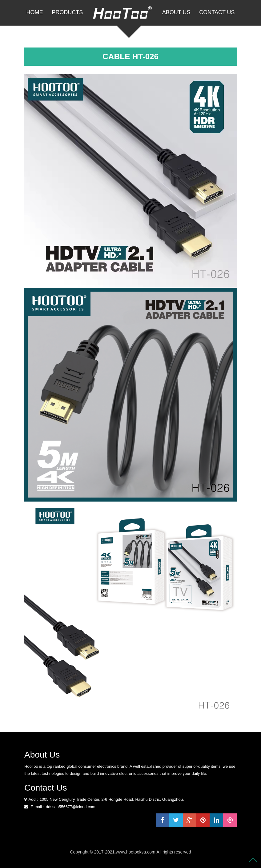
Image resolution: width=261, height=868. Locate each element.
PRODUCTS (67, 12)
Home (34, 12)
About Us (176, 12)
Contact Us (217, 12)
